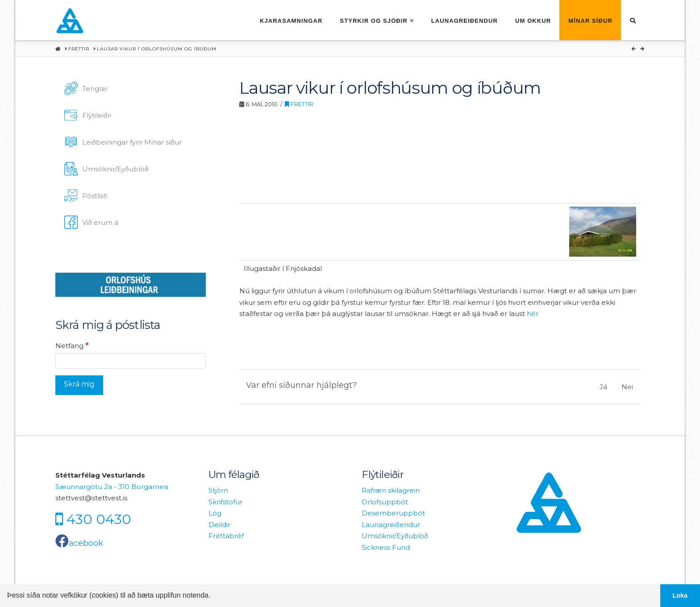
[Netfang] (131, 361)
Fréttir (299, 104)
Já (603, 387)
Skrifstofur (225, 502)
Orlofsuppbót (385, 502)
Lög (215, 513)
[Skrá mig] (79, 385)
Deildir (219, 525)
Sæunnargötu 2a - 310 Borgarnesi (112, 487)
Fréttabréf (226, 536)
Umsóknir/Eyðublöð (395, 536)
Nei (627, 387)
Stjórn (218, 490)
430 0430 (99, 519)
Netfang (72, 345)
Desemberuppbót (393, 513)
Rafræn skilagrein (391, 490)
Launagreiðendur (391, 525)
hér (533, 314)
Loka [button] (680, 595)
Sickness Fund (386, 547)
